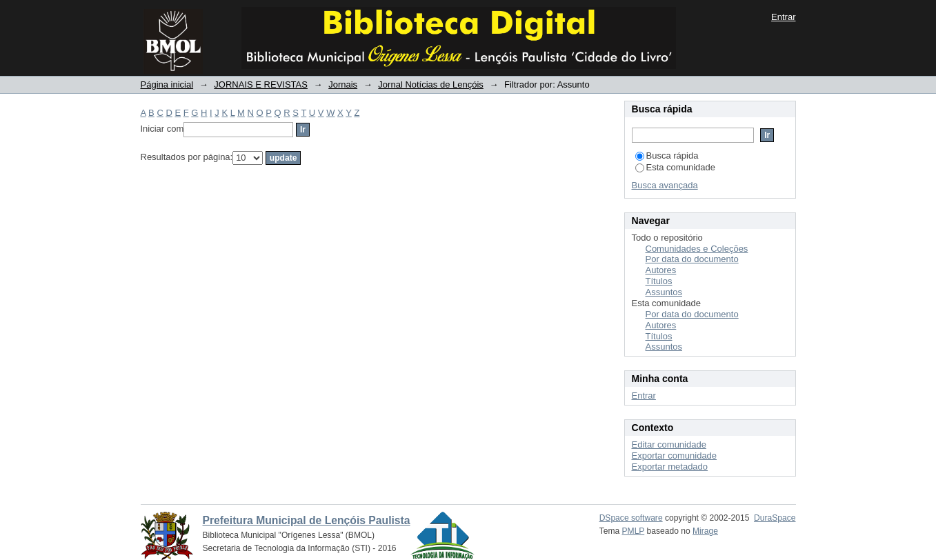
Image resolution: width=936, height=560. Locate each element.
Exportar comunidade (675, 456)
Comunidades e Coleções (697, 249)
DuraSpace (775, 518)
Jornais (343, 84)
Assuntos (664, 292)
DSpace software (631, 518)
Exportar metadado (670, 467)
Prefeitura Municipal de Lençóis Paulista (307, 520)
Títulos (659, 281)
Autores (661, 270)
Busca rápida (667, 156)
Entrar (783, 17)
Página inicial (167, 84)
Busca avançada (665, 185)
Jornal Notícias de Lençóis (430, 84)
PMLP (634, 531)
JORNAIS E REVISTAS (261, 84)
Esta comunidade (675, 167)
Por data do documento (692, 259)
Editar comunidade (669, 444)
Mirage (705, 531)
